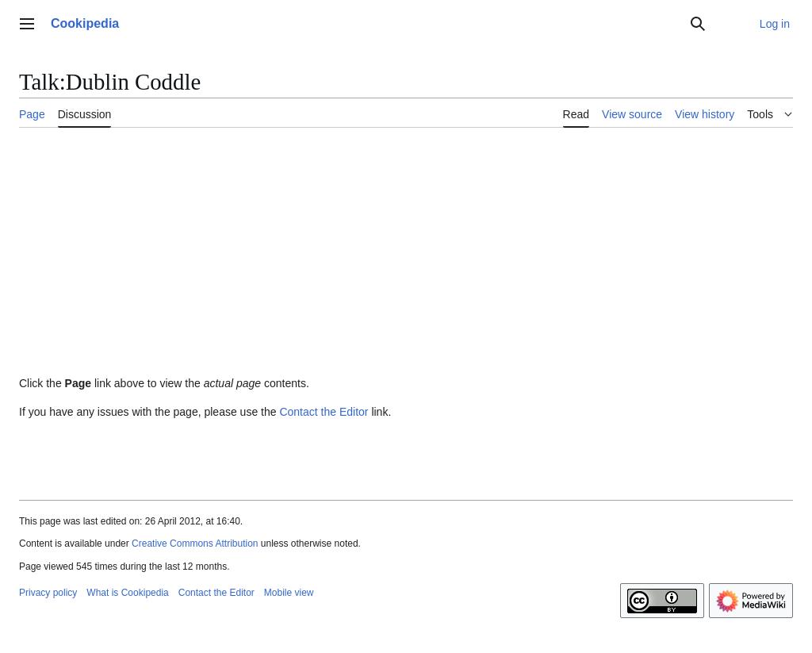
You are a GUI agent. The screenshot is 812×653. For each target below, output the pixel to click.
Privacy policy (48, 593)
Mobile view (289, 593)
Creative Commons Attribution (195, 544)
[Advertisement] (406, 258)
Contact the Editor (324, 412)
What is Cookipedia (127, 593)
